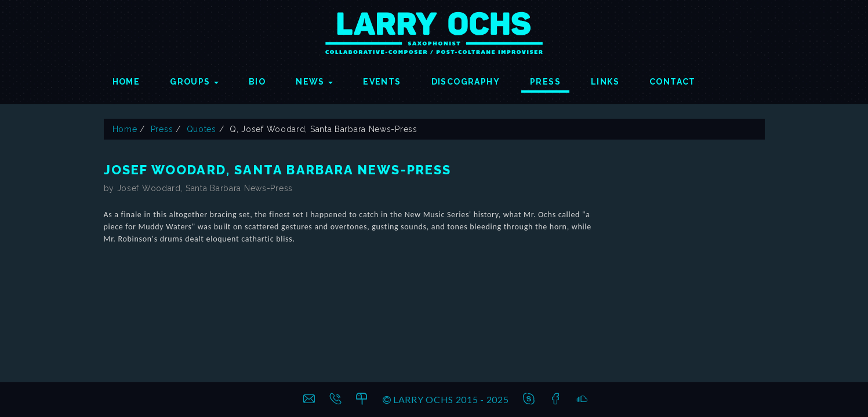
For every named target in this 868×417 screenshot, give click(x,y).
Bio (257, 82)
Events (382, 82)
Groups (194, 82)
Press (545, 82)
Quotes (201, 129)
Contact (673, 82)
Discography (466, 82)
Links (605, 82)
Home (126, 82)
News (314, 82)
